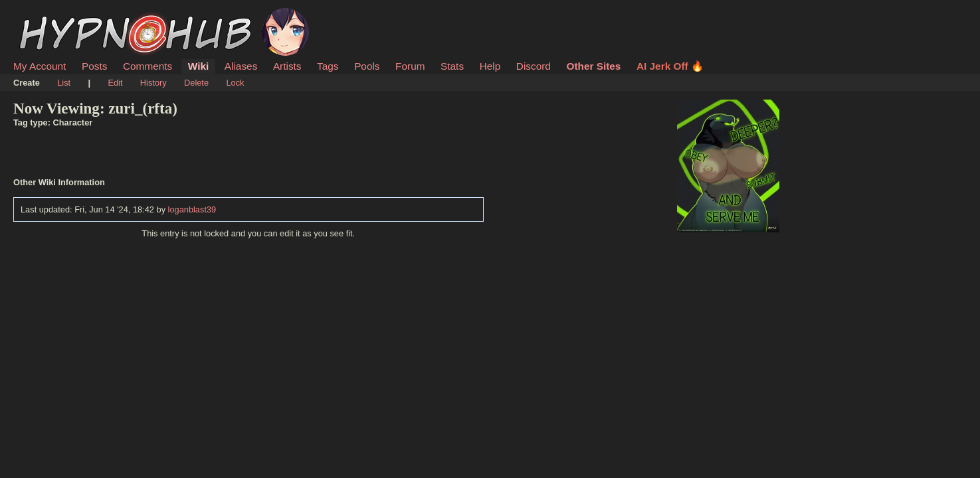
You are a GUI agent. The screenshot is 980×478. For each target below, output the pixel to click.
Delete (196, 83)
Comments (147, 66)
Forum (410, 66)
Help (490, 66)
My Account (40, 66)
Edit (115, 83)
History (153, 83)
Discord (534, 66)
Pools (367, 66)
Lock (235, 83)
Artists (287, 66)
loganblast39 (192, 209)
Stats (452, 66)
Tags (328, 66)
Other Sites (593, 66)
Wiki (198, 66)
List (64, 83)
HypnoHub (50, 15)
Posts (94, 66)
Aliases (241, 66)
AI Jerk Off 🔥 (670, 66)
